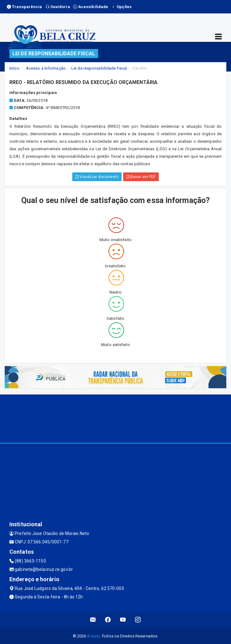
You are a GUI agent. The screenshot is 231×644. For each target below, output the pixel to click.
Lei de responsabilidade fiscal (99, 68)
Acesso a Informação (46, 68)
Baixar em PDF (141, 177)
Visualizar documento (97, 177)
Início (14, 68)
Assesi (93, 636)
